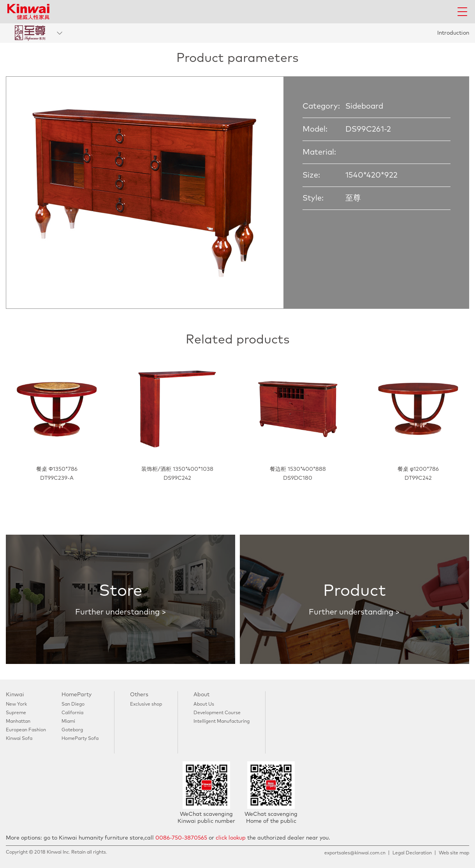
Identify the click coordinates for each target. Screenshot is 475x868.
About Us (204, 704)
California (72, 713)
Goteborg (72, 730)
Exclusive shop (146, 704)
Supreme (16, 713)
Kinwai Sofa (19, 739)
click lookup (231, 838)
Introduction (453, 33)
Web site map (454, 853)
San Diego (73, 704)
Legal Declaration (412, 853)
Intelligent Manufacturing (222, 722)
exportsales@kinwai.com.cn (355, 853)
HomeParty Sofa (80, 739)
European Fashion (26, 730)
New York (16, 704)
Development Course (217, 713)
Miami (68, 722)
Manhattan (18, 722)
